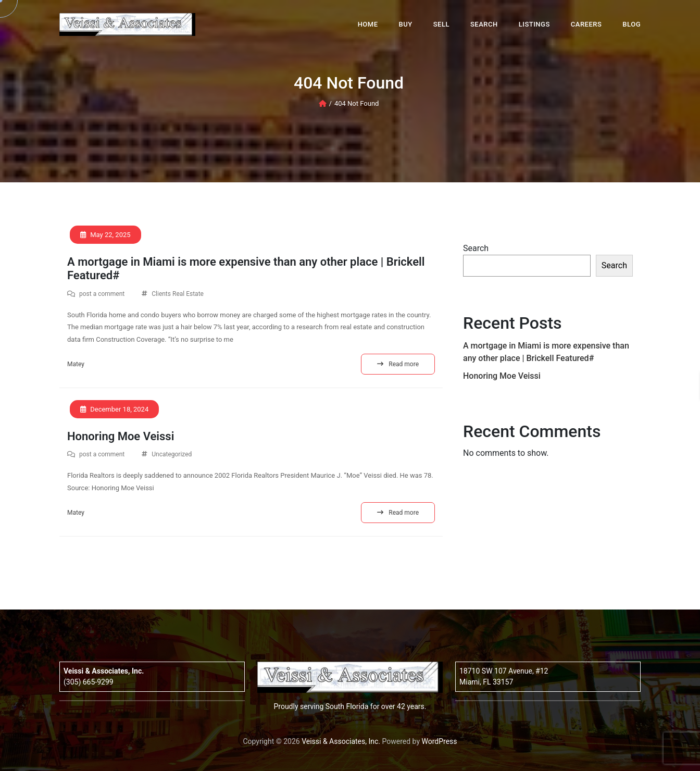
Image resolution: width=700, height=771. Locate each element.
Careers (586, 24)
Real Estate (188, 294)
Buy (406, 24)
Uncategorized (172, 454)
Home (368, 24)
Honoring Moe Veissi (121, 436)
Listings (534, 24)
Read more (398, 364)
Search (484, 24)
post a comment (102, 294)
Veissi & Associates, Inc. (341, 741)
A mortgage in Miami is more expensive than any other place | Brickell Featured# (246, 269)
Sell (441, 24)
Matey (76, 364)
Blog (632, 24)
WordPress (440, 741)
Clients (161, 294)
